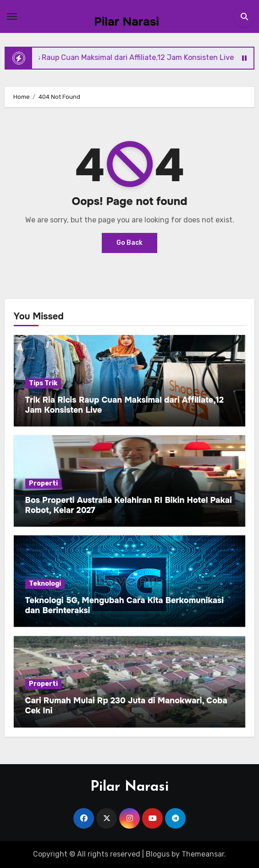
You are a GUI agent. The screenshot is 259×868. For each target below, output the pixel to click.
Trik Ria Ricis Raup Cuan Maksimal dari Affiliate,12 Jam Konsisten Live (124, 405)
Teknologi (45, 584)
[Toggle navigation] (12, 16)
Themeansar (203, 854)
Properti (43, 483)
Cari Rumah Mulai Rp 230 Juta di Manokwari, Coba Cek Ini (126, 706)
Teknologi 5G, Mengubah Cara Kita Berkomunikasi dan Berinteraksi (124, 605)
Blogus (158, 854)
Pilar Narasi (127, 22)
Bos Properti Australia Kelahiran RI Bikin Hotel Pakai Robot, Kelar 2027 (129, 505)
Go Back (129, 243)
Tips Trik (43, 383)
